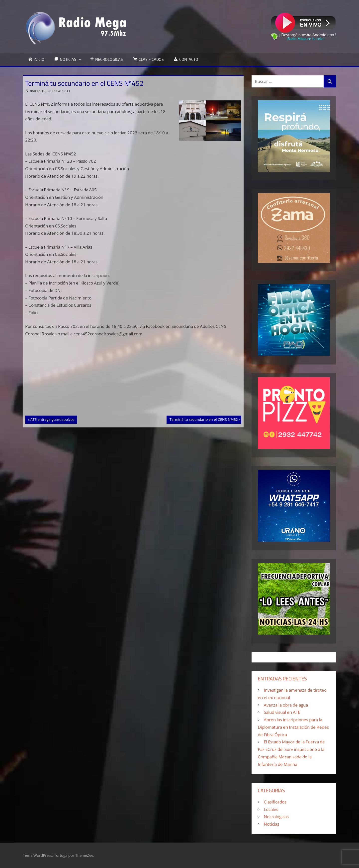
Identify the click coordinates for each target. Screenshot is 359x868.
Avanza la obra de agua (286, 705)
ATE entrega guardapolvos (52, 419)
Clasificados (275, 802)
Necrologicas (276, 817)
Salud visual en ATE (282, 712)
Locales (271, 809)
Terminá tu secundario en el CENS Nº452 (204, 419)
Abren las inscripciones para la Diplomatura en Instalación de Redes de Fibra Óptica (293, 727)
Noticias (271, 824)
